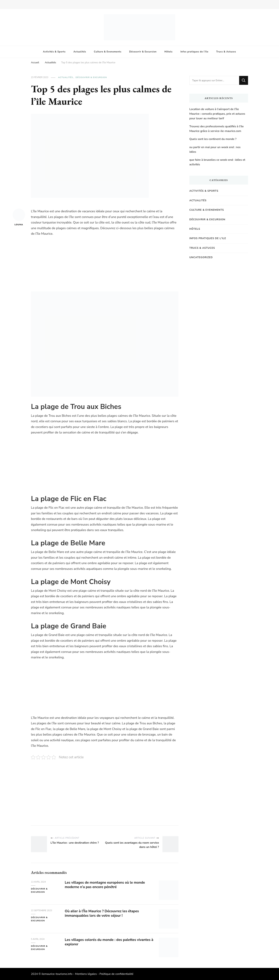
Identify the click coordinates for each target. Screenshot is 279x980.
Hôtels (169, 52)
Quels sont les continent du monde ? (213, 139)
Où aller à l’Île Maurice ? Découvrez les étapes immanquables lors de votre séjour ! (103, 913)
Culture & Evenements (108, 52)
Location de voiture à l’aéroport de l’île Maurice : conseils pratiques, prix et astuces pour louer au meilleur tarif (217, 114)
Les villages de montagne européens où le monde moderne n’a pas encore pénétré (106, 885)
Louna (19, 217)
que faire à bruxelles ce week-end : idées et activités (217, 162)
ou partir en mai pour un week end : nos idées (215, 150)
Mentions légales (86, 974)
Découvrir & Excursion (143, 52)
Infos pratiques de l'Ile (208, 238)
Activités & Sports (54, 52)
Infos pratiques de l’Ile (194, 52)
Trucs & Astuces (226, 52)
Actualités (80, 52)
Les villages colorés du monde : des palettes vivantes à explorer (108, 942)
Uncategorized (201, 257)
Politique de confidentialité (116, 974)
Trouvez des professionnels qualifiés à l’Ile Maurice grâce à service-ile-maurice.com (216, 129)
